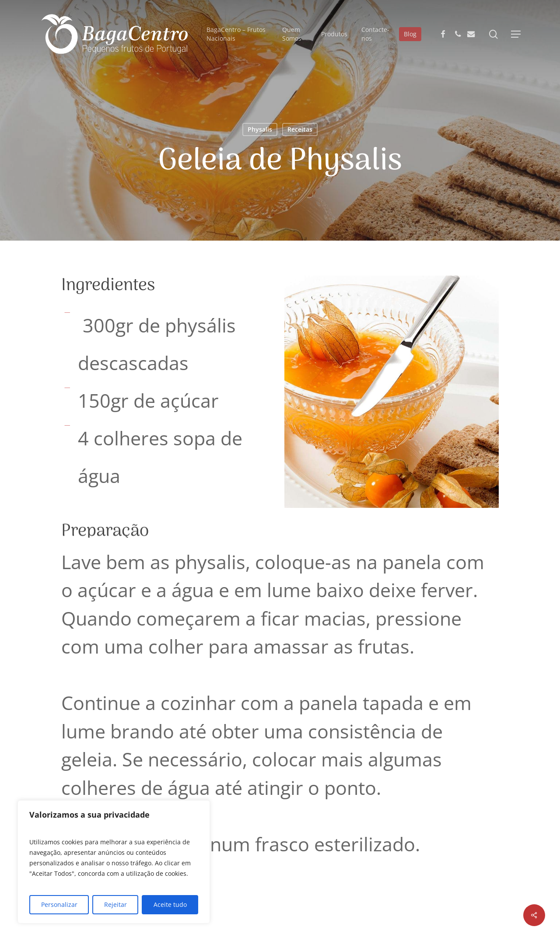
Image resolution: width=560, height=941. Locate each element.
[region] (114, 862)
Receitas (300, 129)
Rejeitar (115, 904)
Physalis (260, 129)
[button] (516, 34)
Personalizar (59, 904)
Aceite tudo (170, 904)
